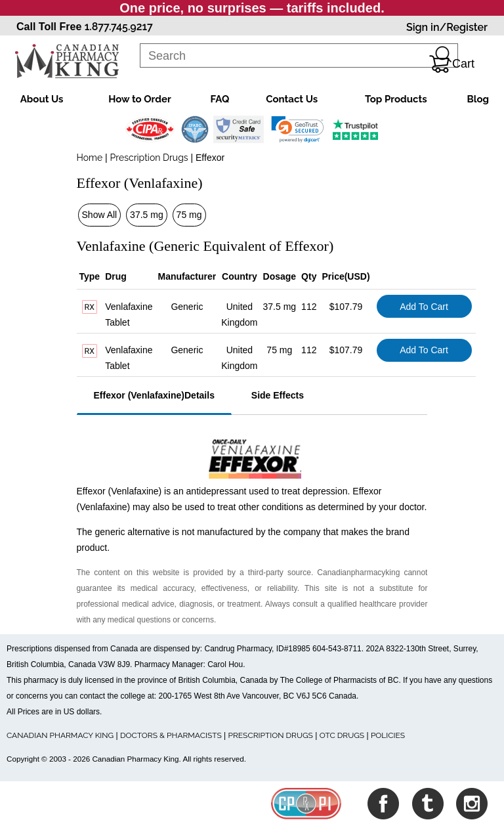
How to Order (139, 99)
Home (90, 158)
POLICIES (388, 735)
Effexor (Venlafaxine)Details (154, 395)
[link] (298, 129)
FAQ (220, 99)
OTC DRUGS (342, 735)
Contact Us (292, 99)
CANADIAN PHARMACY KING (60, 735)
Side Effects (278, 395)
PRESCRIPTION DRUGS (271, 735)
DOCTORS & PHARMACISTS (171, 735)
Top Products (396, 99)
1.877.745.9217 (119, 27)
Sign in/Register (447, 27)
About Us (42, 99)
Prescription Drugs (149, 158)
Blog (478, 99)
